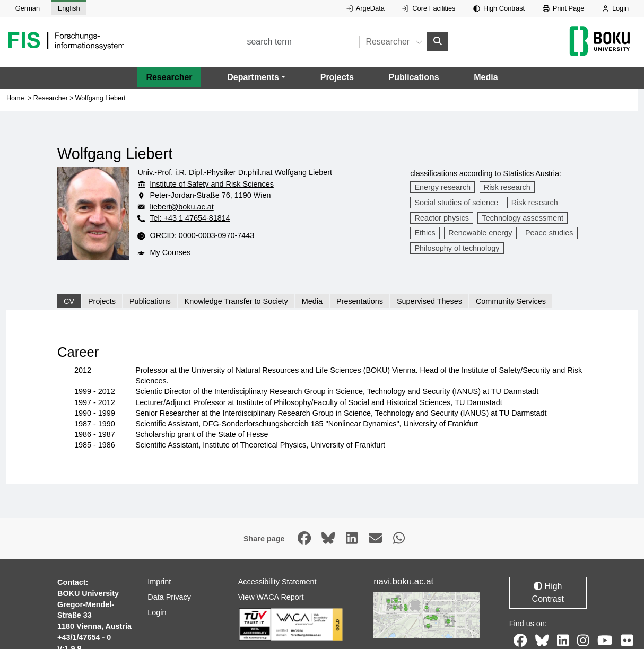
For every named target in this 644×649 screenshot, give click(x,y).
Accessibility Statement (277, 582)
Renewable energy (480, 233)
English (69, 8)
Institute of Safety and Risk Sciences (212, 183)
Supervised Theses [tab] (429, 301)
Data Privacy (169, 597)
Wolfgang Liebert (101, 98)
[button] (256, 77)
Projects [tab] (102, 301)
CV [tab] (69, 301)
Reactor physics (442, 217)
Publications (414, 77)
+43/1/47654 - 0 (84, 637)
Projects (337, 77)
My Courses (170, 252)
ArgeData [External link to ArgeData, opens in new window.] (365, 8)
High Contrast (499, 8)
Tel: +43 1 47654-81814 (190, 218)
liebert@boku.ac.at (181, 207)
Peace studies (549, 233)
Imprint (159, 582)
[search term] (299, 42)
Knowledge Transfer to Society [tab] (236, 301)
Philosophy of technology (457, 248)
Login (615, 8)
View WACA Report (271, 597)
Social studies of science (457, 203)
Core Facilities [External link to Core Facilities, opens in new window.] (429, 8)
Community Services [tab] (511, 301)
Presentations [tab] (360, 301)
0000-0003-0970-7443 (216, 235)
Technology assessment (523, 217)
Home (15, 98)
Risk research (507, 187)
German (28, 8)
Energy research (443, 187)
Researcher (169, 77)
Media (486, 77)
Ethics (425, 233)
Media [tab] (312, 301)
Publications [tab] (150, 301)
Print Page (564, 8)
